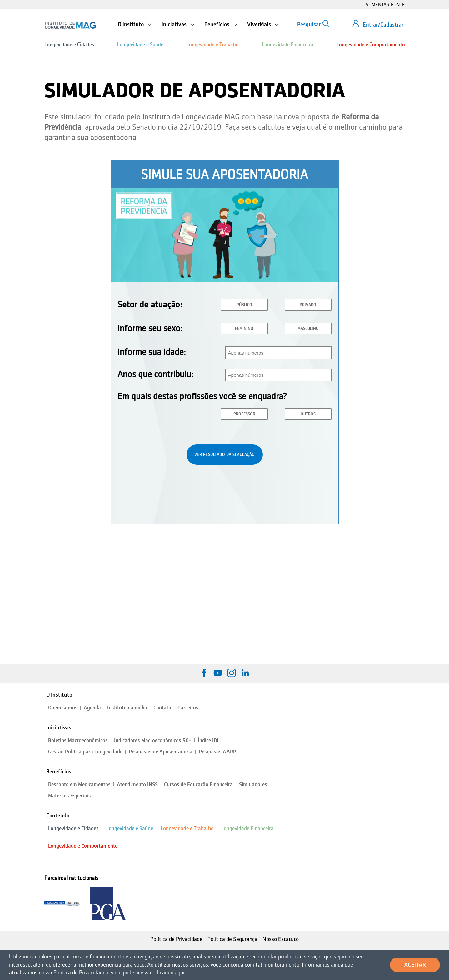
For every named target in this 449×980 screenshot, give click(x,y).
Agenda (92, 708)
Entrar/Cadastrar (383, 25)
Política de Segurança (232, 939)
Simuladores (253, 784)
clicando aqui (169, 973)
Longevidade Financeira (287, 44)
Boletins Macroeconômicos (78, 740)
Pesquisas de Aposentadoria (161, 752)
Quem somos (63, 708)
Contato (162, 708)
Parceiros (188, 708)
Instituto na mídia (127, 708)
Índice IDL (209, 740)
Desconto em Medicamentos (79, 784)
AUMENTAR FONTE (385, 5)
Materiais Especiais (70, 796)
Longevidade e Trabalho (213, 44)
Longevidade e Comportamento (371, 44)
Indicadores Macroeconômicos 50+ (153, 740)
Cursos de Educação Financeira (198, 784)
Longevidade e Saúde (140, 44)
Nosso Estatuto (281, 939)
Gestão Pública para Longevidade (85, 752)
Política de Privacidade (176, 939)
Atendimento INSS (137, 784)
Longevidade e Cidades (69, 44)
